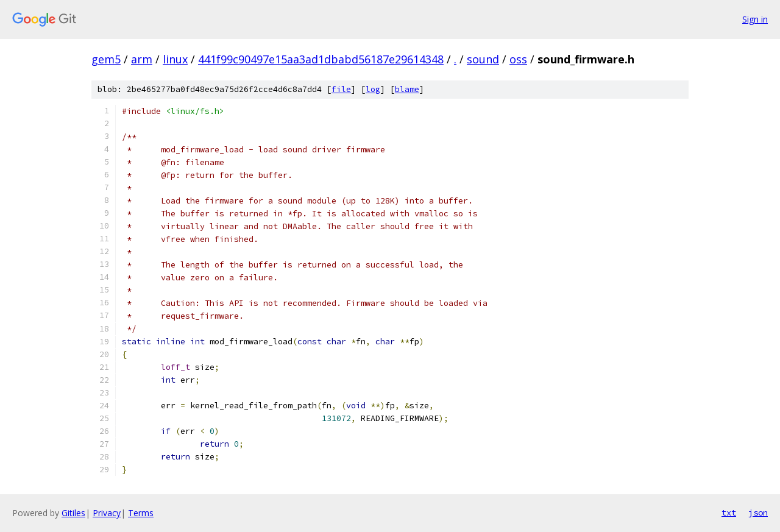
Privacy (107, 513)
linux (175, 59)
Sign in (755, 19)
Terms (141, 513)
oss (518, 59)
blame (407, 89)
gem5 (106, 59)
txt (729, 512)
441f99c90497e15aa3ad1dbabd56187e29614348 (321, 59)
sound (483, 59)
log (373, 89)
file (341, 89)
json (758, 512)
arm (142, 59)
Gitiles (73, 513)
